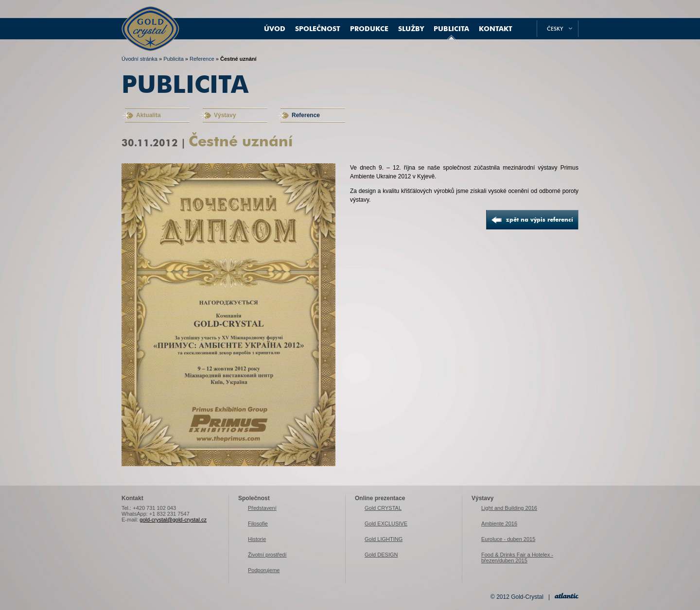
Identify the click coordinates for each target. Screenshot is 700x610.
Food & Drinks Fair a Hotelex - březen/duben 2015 (517, 558)
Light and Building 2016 (509, 508)
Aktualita (149, 115)
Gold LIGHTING (384, 539)
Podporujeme (264, 570)
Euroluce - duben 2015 (508, 539)
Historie (257, 539)
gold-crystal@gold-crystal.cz (173, 520)
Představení (262, 508)
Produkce (369, 29)
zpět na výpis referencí (540, 219)
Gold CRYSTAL (383, 508)
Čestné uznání (238, 59)
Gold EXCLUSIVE (386, 523)
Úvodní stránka (140, 59)
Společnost (318, 29)
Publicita (451, 29)
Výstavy (225, 115)
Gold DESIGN (381, 555)
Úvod (275, 29)
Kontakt (496, 29)
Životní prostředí (267, 555)
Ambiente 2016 (499, 523)
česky (555, 29)
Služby (411, 29)
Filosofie (258, 523)
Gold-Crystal (150, 19)
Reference (202, 59)
